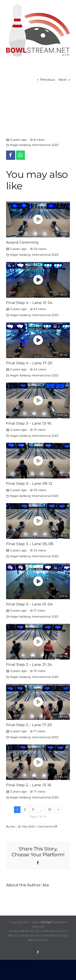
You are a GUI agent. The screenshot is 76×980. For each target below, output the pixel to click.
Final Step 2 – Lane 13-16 (29, 785)
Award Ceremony (22, 242)
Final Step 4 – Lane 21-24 (29, 303)
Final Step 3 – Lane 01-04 (29, 604)
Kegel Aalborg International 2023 (34, 145)
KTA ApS (46, 922)
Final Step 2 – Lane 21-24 (29, 664)
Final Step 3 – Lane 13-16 (29, 423)
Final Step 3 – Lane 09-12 (29, 483)
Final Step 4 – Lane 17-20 (29, 363)
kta (13, 826)
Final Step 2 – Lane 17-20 (29, 725)
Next (63, 80)
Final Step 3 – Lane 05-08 (30, 544)
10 (50, 810)
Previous (48, 80)
